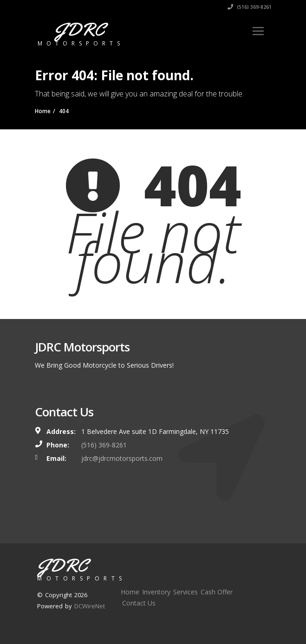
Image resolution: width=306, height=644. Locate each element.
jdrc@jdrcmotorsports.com (122, 458)
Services (186, 592)
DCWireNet (90, 606)
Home (130, 592)
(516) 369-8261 (250, 7)
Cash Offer (217, 592)
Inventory (156, 592)
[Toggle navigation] (258, 31)
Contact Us (139, 603)
